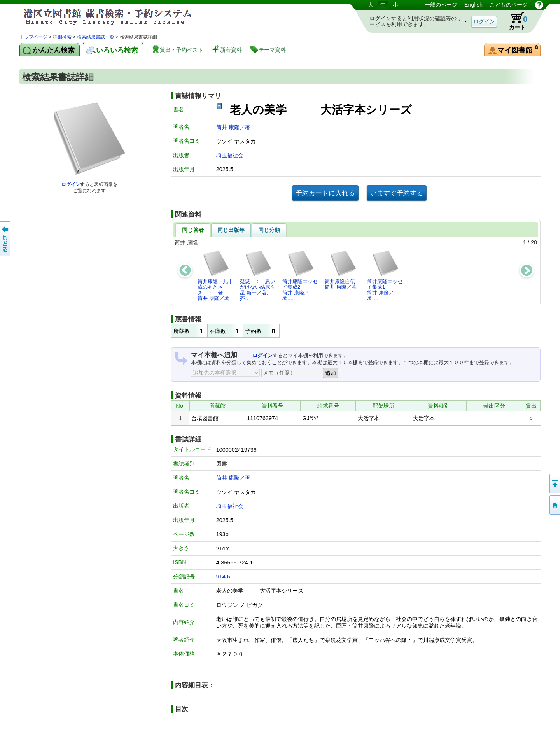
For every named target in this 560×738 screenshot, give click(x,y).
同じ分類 (269, 230)
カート (514, 21)
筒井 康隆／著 (233, 127)
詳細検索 (62, 37)
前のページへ (6, 239)
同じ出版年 (231, 230)
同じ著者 (193, 230)
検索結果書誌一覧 (96, 37)
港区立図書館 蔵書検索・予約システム (101, 17)
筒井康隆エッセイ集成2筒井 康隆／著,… (300, 275)
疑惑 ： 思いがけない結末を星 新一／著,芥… (258, 275)
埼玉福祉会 (230, 155)
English (473, 5)
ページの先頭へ (554, 484)
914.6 (223, 577)
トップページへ (554, 505)
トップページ (33, 37)
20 (534, 242)
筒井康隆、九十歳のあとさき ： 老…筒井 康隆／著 (215, 275)
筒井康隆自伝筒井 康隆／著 (341, 270)
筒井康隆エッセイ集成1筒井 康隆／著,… (385, 275)
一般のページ (441, 5)
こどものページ (509, 5)
